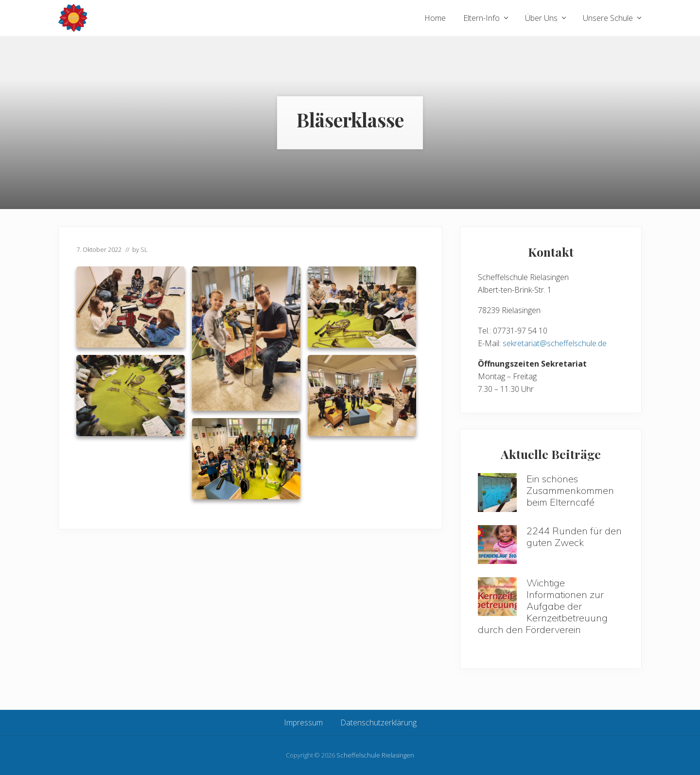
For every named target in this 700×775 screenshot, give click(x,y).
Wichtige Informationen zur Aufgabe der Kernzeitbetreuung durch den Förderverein (543, 606)
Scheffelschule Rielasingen (375, 755)
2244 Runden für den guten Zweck (574, 537)
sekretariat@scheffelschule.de (555, 343)
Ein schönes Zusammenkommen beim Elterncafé (570, 490)
